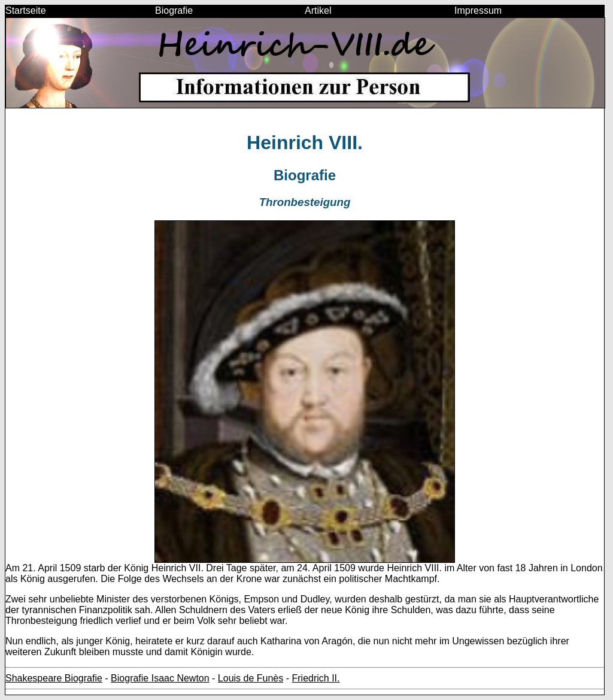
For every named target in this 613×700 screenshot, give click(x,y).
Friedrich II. (315, 678)
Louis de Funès (251, 678)
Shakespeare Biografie (54, 678)
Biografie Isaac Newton (160, 678)
